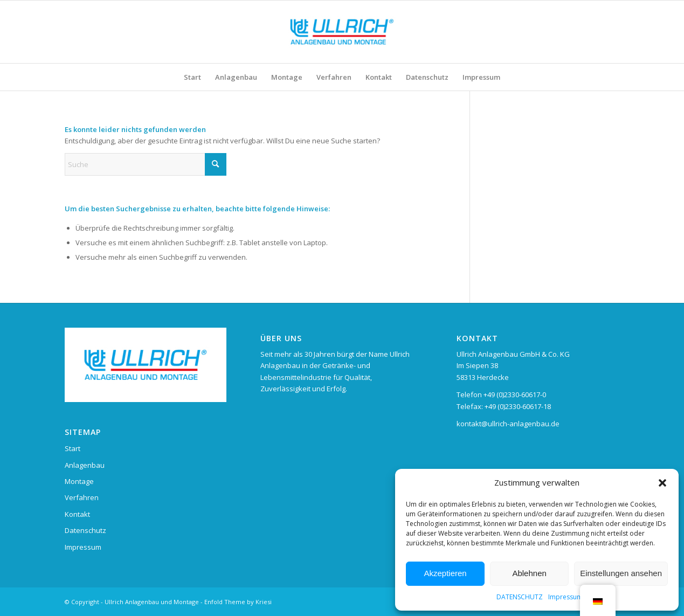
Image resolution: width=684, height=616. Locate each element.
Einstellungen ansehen (621, 573)
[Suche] (146, 164)
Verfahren (82, 497)
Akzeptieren (445, 573)
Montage (79, 481)
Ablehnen (529, 573)
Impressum (565, 597)
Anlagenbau (85, 465)
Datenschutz (85, 530)
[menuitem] (192, 77)
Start (72, 448)
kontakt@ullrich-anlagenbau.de (508, 424)
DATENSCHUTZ (520, 597)
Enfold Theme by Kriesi (238, 602)
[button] (662, 483)
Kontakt (77, 514)
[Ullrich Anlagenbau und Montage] (342, 32)
